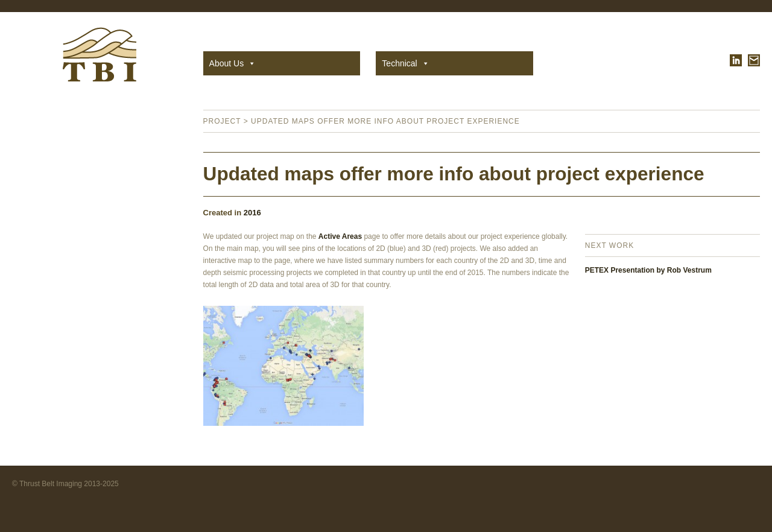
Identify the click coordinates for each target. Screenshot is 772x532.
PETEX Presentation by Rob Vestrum (648, 270)
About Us (233, 63)
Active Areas (340, 236)
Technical (405, 63)
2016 (252, 213)
